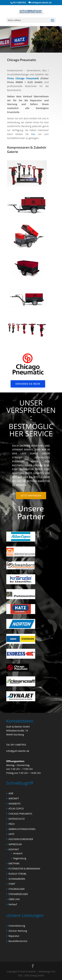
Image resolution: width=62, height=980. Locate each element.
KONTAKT (14, 849)
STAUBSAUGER (17, 889)
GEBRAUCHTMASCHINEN (22, 829)
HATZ (11, 834)
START (12, 884)
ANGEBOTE (15, 804)
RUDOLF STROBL (18, 874)
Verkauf (13, 904)
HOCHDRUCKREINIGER (21, 839)
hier (33, 134)
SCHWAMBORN (17, 879)
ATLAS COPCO (16, 809)
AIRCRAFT (14, 798)
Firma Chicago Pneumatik (23, 78)
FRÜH (12, 824)
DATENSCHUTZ (17, 819)
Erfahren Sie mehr (28, 384)
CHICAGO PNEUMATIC (21, 814)
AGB (11, 793)
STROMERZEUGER (18, 894)
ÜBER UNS (14, 899)
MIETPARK (14, 863)
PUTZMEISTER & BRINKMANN (24, 869)
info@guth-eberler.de (18, 751)
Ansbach (18, 853)
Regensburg (20, 858)
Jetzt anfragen (31, 495)
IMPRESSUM (15, 844)
